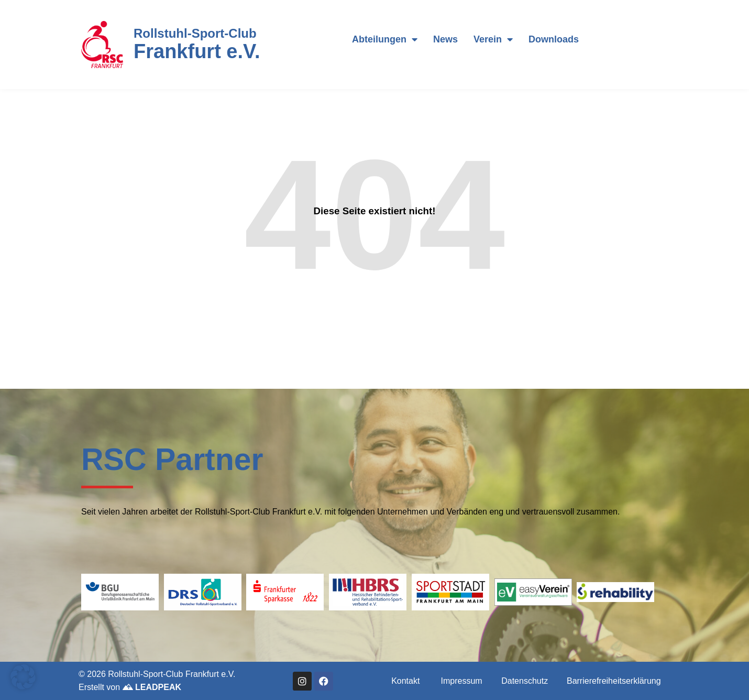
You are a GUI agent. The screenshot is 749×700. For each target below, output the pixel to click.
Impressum (462, 681)
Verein (493, 39)
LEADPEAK (152, 687)
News (445, 39)
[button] (23, 677)
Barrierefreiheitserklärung (614, 681)
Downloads (554, 39)
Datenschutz (525, 681)
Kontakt (405, 681)
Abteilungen (385, 39)
